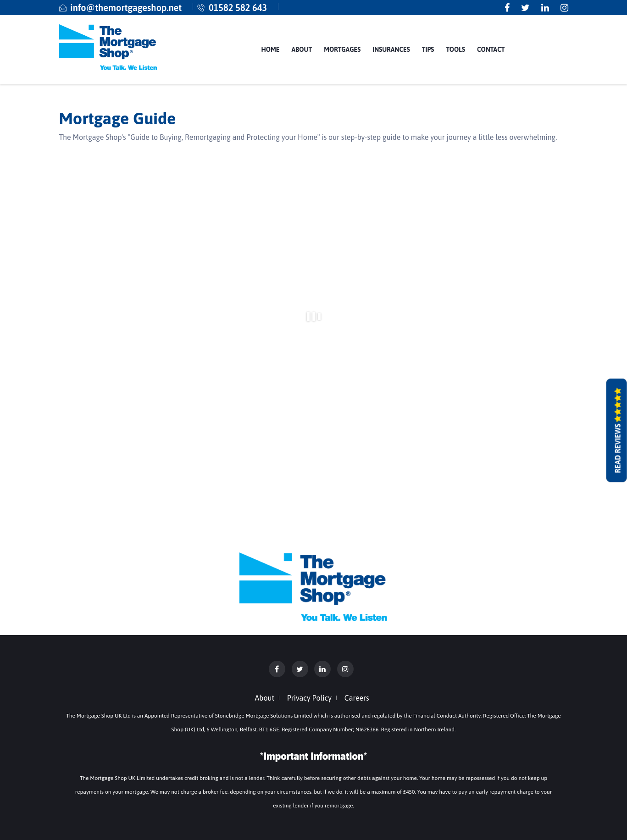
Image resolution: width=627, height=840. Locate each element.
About (302, 50)
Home (270, 50)
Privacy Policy (309, 698)
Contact (491, 50)
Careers (357, 698)
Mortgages (342, 50)
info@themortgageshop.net (126, 8)
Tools (455, 50)
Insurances (391, 50)
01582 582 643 (238, 8)
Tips (428, 50)
